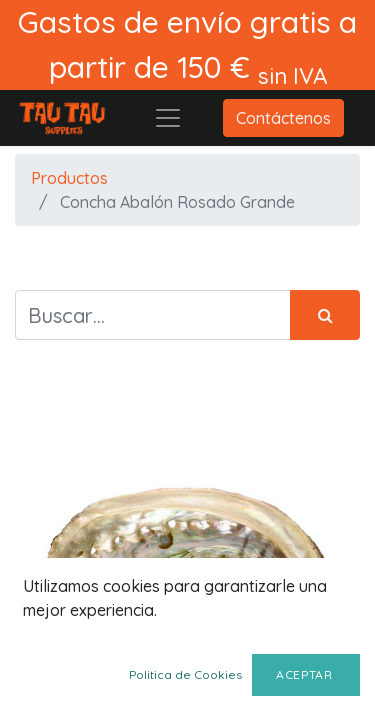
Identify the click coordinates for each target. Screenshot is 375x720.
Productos (69, 178)
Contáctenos (283, 118)
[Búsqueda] (325, 315)
